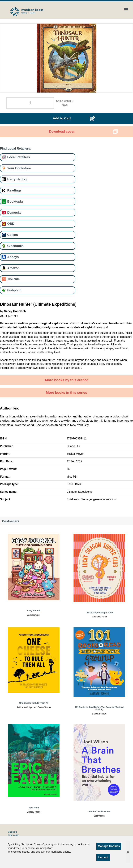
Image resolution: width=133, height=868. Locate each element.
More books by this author (67, 380)
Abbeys (13, 257)
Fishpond (14, 290)
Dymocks (14, 213)
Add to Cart (62, 118)
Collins (13, 235)
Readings (14, 190)
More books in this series (67, 392)
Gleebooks (15, 246)
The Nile (13, 279)
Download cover (62, 131)
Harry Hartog (17, 179)
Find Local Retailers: (16, 148)
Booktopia (15, 201)
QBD (11, 224)
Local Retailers (19, 157)
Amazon (13, 268)
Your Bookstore (19, 168)
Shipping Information (14, 833)
